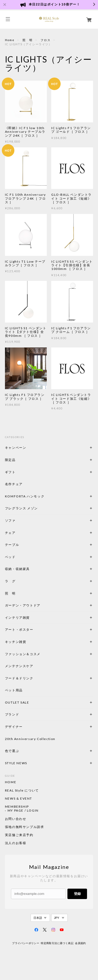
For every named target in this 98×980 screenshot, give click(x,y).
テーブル (12, 545)
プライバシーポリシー (26, 943)
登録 (77, 894)
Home (10, 40)
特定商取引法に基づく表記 (57, 943)
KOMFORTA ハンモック (25, 496)
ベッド (10, 557)
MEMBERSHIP (17, 807)
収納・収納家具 (32, 569)
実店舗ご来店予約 (19, 835)
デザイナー (14, 727)
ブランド (12, 714)
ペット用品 (14, 690)
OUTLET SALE (17, 702)
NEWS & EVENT (19, 799)
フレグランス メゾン (21, 508)
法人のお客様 (16, 843)
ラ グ (10, 581)
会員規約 (80, 943)
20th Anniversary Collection (30, 739)
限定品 (10, 460)
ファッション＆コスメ (23, 654)
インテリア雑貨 (30, 618)
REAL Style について (22, 791)
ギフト (10, 472)
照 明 (27, 40)
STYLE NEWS (16, 763)
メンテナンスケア (19, 666)
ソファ (10, 520)
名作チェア (14, 484)
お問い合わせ (16, 819)
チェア (12, 533)
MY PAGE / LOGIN (23, 811)
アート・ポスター (32, 630)
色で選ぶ (12, 751)
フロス (45, 40)
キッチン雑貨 (30, 642)
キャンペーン (16, 448)
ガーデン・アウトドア (23, 605)
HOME (11, 782)
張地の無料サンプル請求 (25, 827)
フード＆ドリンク (19, 678)
